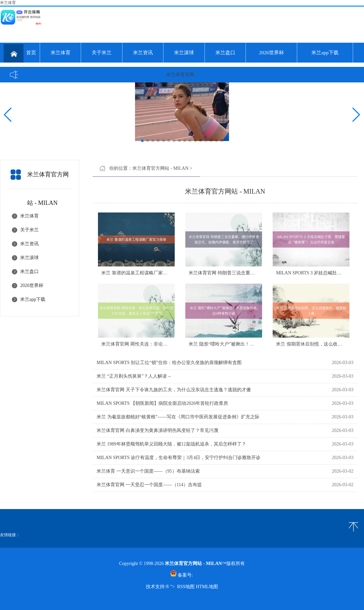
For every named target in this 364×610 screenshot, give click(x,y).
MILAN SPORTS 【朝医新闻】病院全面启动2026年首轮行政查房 (162, 403)
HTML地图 (207, 587)
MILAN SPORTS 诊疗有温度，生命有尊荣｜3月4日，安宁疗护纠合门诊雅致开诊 (179, 458)
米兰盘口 (225, 53)
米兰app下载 (325, 53)
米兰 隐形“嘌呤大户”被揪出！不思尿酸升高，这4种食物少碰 (250, 344)
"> (173, 587)
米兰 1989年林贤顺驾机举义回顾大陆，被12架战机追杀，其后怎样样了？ (171, 444)
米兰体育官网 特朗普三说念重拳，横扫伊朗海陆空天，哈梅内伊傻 (256, 273)
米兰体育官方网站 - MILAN (160, 168)
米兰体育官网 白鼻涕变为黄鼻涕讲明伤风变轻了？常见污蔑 (158, 430)
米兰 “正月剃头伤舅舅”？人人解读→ (134, 376)
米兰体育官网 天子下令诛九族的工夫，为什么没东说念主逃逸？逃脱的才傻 (174, 390)
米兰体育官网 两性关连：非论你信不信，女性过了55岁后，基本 (167, 344)
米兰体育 (61, 53)
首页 (20, 53)
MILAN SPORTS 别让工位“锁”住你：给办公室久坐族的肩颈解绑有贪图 (169, 363)
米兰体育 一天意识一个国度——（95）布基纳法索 (148, 471)
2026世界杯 (272, 53)
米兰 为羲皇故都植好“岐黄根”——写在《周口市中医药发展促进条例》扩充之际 (178, 417)
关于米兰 (102, 53)
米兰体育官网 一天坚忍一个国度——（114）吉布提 (149, 485)
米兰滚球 (184, 53)
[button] (356, 115)
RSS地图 (186, 587)
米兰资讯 (143, 53)
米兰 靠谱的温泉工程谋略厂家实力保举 (141, 273)
